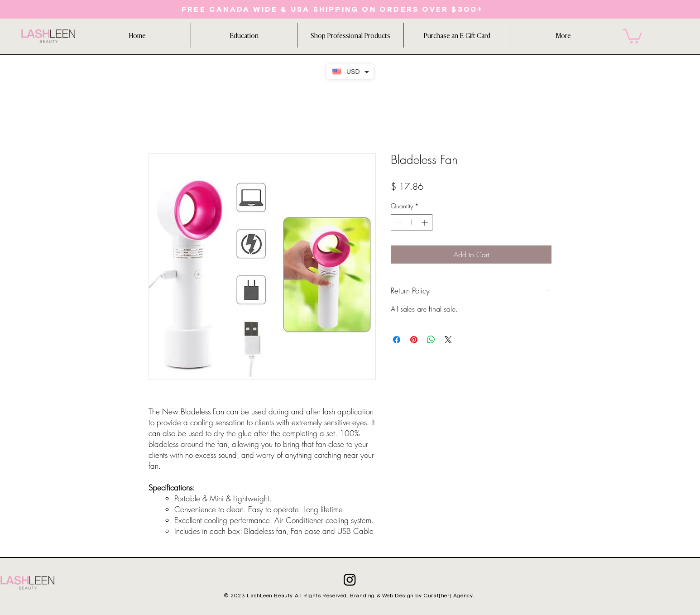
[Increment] (425, 223)
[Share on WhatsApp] (431, 340)
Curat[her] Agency (448, 596)
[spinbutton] (412, 223)
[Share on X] (448, 340)
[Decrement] (398, 223)
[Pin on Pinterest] (414, 340)
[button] (244, 35)
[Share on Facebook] (397, 340)
